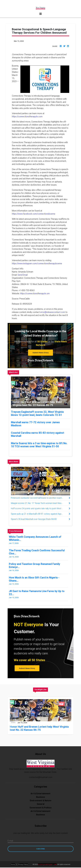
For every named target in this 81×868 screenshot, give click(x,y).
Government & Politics (41, 808)
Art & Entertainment (40, 793)
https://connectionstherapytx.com (27, 116)
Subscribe (41, 849)
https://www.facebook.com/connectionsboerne (34, 214)
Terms (13, 864)
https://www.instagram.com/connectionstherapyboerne (37, 263)
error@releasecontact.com (53, 312)
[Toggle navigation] (41, 14)
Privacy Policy (23, 864)
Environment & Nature (41, 800)
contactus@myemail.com (41, 777)
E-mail (10, 841)
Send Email (23, 275)
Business (41, 797)
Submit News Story (41, 353)
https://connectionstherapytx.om (35, 293)
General (41, 804)
